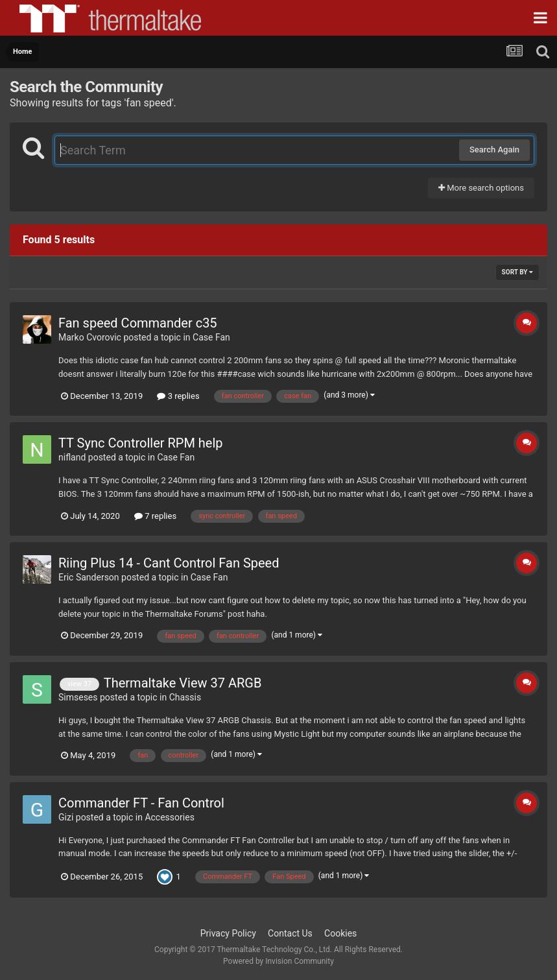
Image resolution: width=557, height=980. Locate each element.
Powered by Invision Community (278, 961)
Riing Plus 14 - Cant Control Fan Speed (169, 563)
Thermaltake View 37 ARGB (183, 683)
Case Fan (211, 337)
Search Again (494, 149)
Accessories (169, 817)
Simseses (78, 697)
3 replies (178, 396)
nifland (72, 457)
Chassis (185, 697)
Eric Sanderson (89, 577)
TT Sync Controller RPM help (141, 443)
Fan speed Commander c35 (138, 323)
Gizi (66, 817)
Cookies (340, 933)
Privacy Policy (228, 933)
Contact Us (290, 933)
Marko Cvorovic (90, 337)
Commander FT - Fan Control (141, 803)
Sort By (517, 272)
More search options (481, 188)
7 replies (155, 516)
